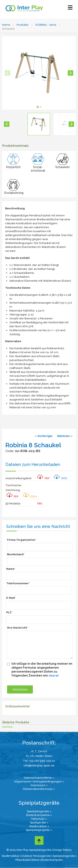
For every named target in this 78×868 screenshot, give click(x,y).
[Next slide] (71, 73)
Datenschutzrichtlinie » (39, 778)
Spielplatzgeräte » (39, 811)
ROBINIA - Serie (46, 25)
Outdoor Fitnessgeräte (36, 856)
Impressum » (39, 785)
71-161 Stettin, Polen (39, 756)
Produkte (23, 25)
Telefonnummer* (18, 583)
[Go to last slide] (7, 124)
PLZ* (9, 612)
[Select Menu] (70, 8)
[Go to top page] (39, 840)
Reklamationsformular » (39, 789)
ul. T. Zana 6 (39, 751)
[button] (39, 124)
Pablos (67, 850)
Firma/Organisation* (22, 540)
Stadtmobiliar (11, 856)
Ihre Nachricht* (18, 628)
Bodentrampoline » (39, 815)
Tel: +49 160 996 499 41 (39, 761)
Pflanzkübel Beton (27, 860)
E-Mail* (11, 598)
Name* (11, 569)
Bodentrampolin (52, 860)
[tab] (38, 107)
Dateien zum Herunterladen (33, 464)
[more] (54, 676)
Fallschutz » (39, 819)
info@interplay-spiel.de (39, 766)
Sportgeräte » (39, 823)
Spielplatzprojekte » (39, 830)
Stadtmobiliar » (39, 826)
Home (6, 25)
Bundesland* (16, 554)
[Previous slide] (7, 73)
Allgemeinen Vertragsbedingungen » (39, 781)
